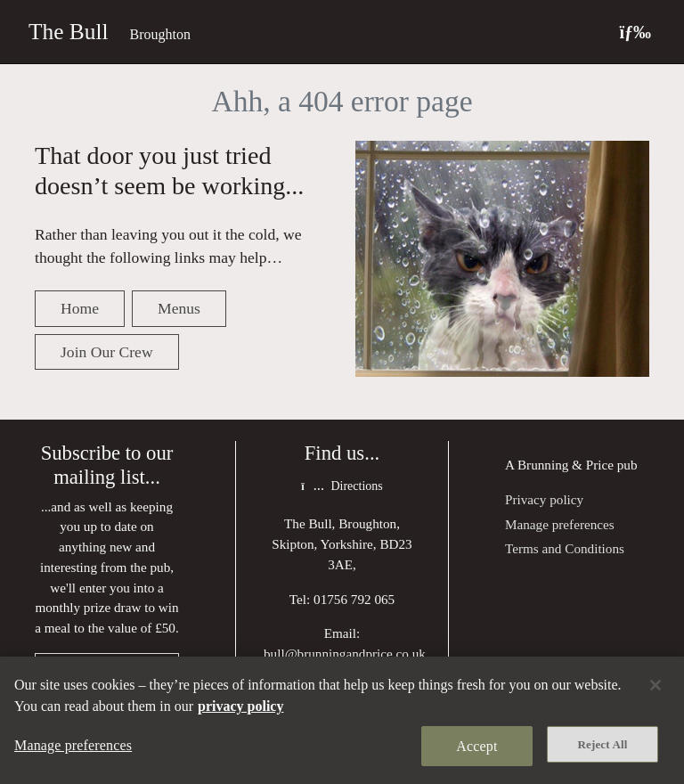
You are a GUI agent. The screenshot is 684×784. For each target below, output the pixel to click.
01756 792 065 (354, 599)
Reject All (603, 744)
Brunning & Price (566, 465)
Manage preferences (560, 524)
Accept (476, 746)
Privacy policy (544, 499)
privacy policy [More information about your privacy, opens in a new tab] (240, 706)
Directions (342, 486)
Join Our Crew (107, 352)
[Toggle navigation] (635, 32)
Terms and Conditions (565, 548)
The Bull (69, 31)
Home (80, 308)
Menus (179, 308)
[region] (342, 720)
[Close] (655, 685)
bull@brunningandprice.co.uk (345, 653)
